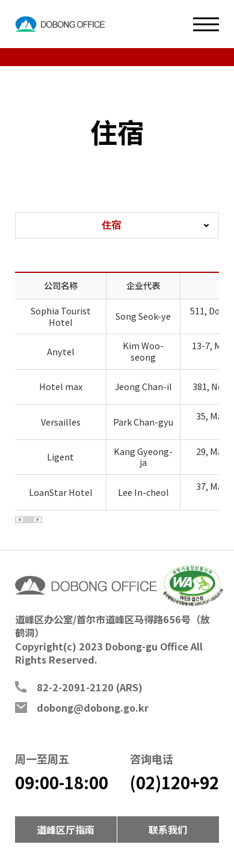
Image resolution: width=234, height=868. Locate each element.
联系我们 (168, 830)
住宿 (111, 225)
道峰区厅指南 (66, 830)
